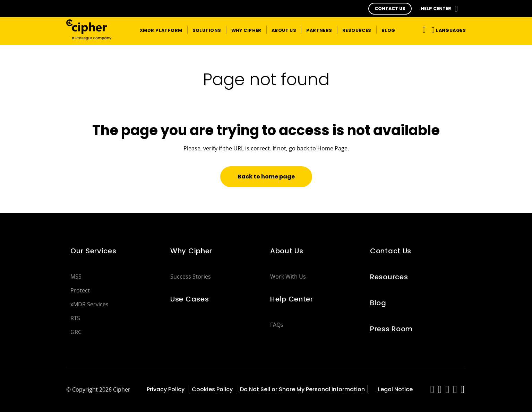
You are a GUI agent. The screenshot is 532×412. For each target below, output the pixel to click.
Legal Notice (395, 389)
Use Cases (190, 299)
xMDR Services (89, 304)
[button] (390, 9)
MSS (76, 277)
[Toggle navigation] (423, 30)
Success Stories (191, 277)
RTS (75, 318)
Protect (80, 290)
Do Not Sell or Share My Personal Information (302, 389)
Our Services (93, 251)
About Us (287, 251)
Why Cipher (191, 251)
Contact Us (391, 251)
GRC (76, 332)
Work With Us (288, 277)
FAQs (277, 325)
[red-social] (432, 391)
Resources (389, 277)
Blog (378, 303)
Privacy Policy (166, 389)
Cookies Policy (213, 389)
